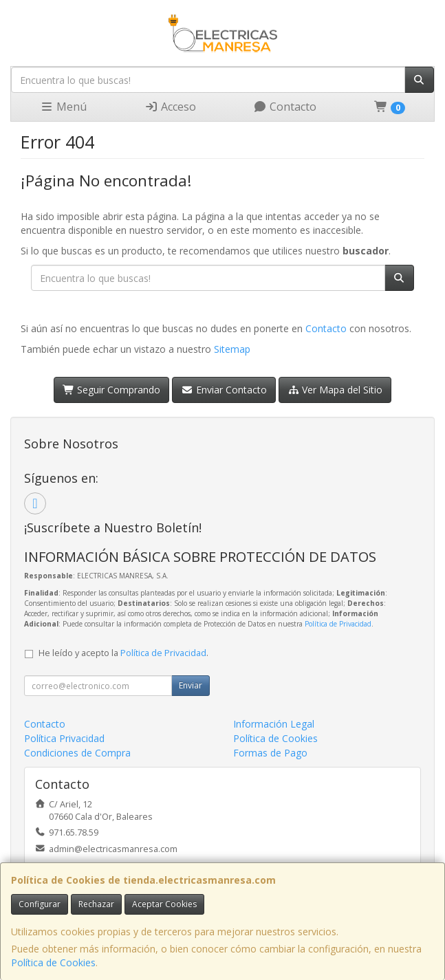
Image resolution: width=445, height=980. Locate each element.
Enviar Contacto (224, 390)
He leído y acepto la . (123, 653)
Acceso (170, 107)
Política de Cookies (53, 962)
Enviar (191, 685)
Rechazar (96, 904)
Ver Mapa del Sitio (335, 390)
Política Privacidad (64, 738)
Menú (63, 107)
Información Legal (274, 724)
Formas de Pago (270, 753)
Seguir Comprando (112, 390)
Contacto (285, 107)
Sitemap (232, 349)
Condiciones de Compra (77, 753)
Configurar (40, 904)
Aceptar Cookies (164, 904)
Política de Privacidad (338, 624)
